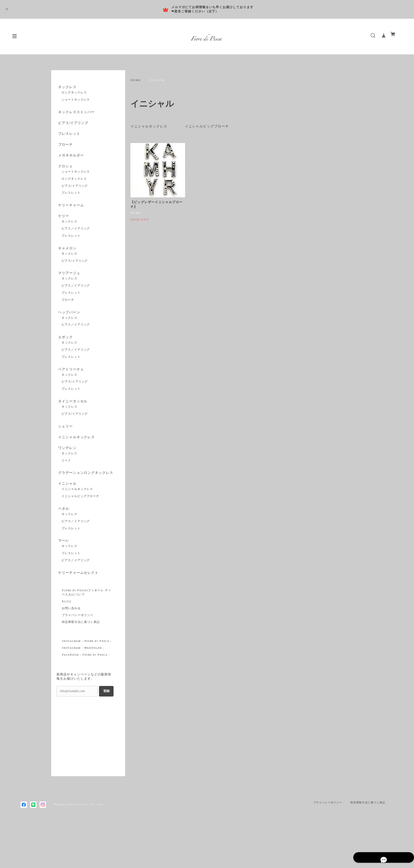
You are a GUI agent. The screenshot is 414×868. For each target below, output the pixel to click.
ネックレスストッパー (76, 114)
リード (66, 488)
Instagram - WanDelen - (83, 687)
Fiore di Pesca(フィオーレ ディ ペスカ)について (86, 632)
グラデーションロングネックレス (84, 503)
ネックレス (66, 87)
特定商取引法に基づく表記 (81, 661)
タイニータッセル (72, 423)
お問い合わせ (71, 648)
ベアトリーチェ (70, 389)
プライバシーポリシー (78, 655)
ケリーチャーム (70, 216)
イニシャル (66, 517)
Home (135, 80)
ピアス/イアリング (73, 126)
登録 (106, 731)
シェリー (64, 449)
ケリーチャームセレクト (78, 611)
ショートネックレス (76, 101)
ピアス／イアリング (76, 242)
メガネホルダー (70, 163)
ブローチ (64, 151)
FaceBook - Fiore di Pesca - (86, 694)
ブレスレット (68, 139)
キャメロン (66, 262)
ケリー (62, 228)
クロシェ (64, 176)
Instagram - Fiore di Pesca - (87, 680)
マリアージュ (68, 289)
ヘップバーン (68, 329)
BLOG (67, 641)
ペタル (62, 544)
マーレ (62, 577)
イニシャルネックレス (150, 126)
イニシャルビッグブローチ (211, 126)
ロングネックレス (74, 94)
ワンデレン (66, 474)
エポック (64, 356)
